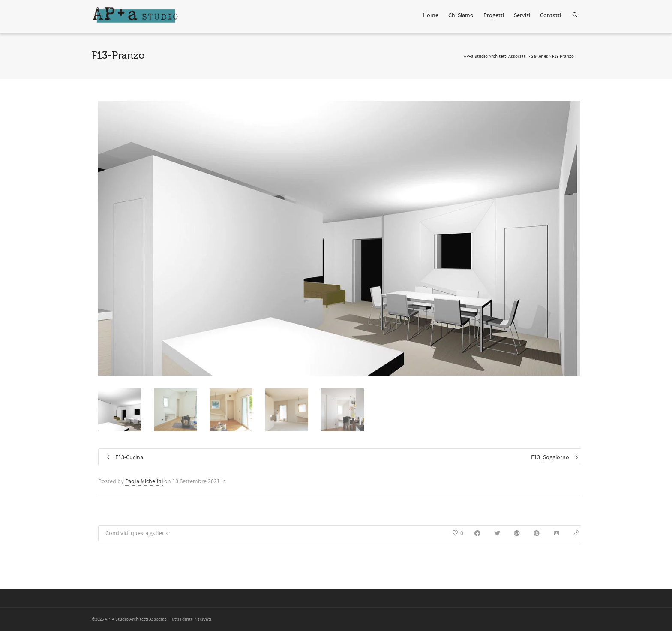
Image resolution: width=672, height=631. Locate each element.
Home (431, 15)
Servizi (522, 15)
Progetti (494, 15)
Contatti (550, 15)
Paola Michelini (144, 481)
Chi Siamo (461, 15)
